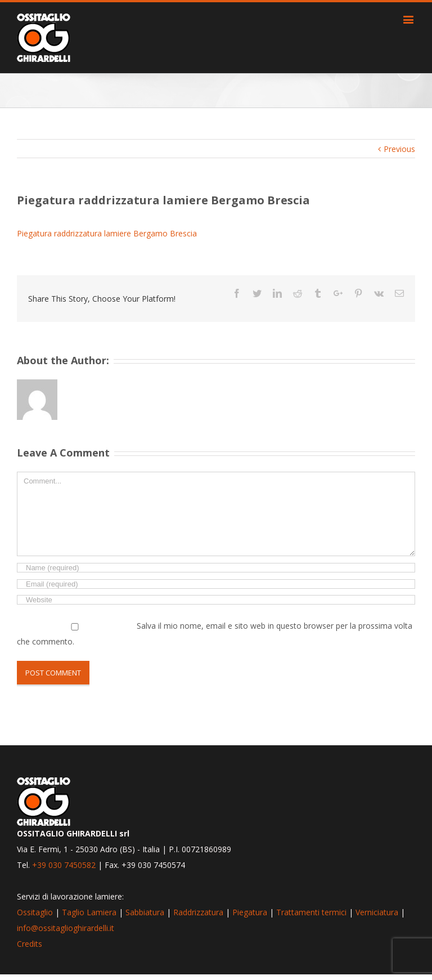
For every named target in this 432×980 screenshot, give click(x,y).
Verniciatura (377, 912)
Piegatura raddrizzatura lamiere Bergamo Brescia (107, 233)
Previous (399, 149)
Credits (30, 944)
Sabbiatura (145, 912)
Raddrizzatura (198, 912)
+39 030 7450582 (64, 865)
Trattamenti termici (311, 912)
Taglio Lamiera (89, 912)
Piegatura (250, 912)
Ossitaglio (35, 912)
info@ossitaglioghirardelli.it (66, 928)
